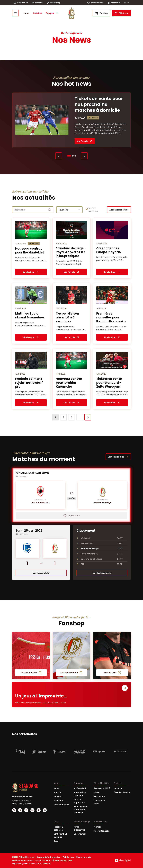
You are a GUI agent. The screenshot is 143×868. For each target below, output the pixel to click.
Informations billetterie (80, 794)
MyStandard (114, 3)
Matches (38, 13)
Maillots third (112, 673)
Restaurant (99, 796)
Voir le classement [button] (102, 573)
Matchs (57, 792)
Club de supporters (79, 801)
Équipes (52, 13)
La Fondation (80, 834)
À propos (98, 827)
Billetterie (122, 13)
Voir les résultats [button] (41, 573)
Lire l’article (85, 141)
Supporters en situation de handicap (81, 809)
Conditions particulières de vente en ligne (54, 860)
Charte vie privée (84, 857)
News (27, 13)
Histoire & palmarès (59, 828)
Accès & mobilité (102, 788)
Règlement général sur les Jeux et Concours (31, 864)
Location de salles (100, 802)
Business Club (21, 3)
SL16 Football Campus (60, 835)
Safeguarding (53, 3)
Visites (97, 792)
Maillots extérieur (71, 673)
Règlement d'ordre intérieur (49, 857)
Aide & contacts (61, 804)
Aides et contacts (95, 3)
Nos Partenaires (102, 831)
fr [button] (127, 3)
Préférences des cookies (23, 860)
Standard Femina (122, 792)
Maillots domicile (31, 673)
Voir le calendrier (118, 457)
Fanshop (101, 13)
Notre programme (79, 828)
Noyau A (118, 788)
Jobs (56, 841)
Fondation (37, 3)
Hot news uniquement (93, 210)
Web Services (68, 857)
